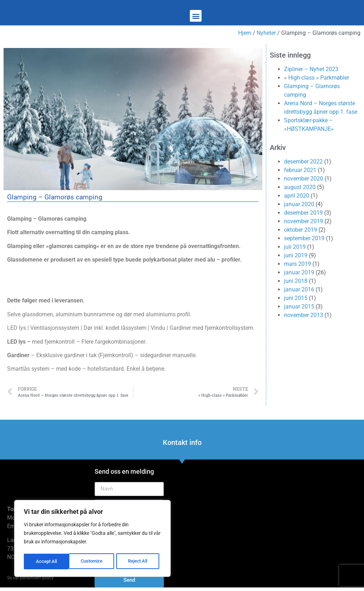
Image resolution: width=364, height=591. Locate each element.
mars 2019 (298, 264)
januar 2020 (299, 204)
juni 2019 (296, 255)
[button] (196, 16)
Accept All (139, 562)
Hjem (245, 33)
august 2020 (300, 187)
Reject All (93, 562)
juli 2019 (295, 247)
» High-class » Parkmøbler (317, 78)
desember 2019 (303, 213)
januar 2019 (299, 272)
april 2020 (297, 196)
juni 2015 (296, 298)
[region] (92, 539)
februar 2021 (300, 170)
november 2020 (304, 179)
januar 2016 (299, 289)
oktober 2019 (301, 230)
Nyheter (266, 33)
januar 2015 (299, 307)
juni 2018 (296, 281)
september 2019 (304, 238)
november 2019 (304, 221)
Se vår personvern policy (30, 578)
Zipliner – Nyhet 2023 (311, 69)
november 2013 (304, 315)
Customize (47, 562)
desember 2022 (303, 162)
